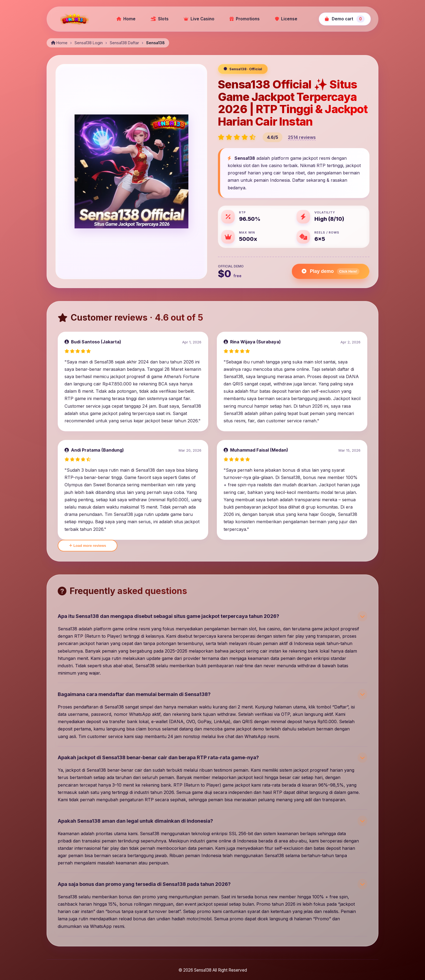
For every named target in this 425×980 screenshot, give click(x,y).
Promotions (245, 19)
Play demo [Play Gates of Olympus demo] (331, 271)
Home (126, 19)
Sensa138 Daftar (124, 43)
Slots (160, 19)
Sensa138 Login (89, 43)
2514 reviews (302, 137)
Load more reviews (88, 546)
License (286, 19)
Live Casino (199, 19)
